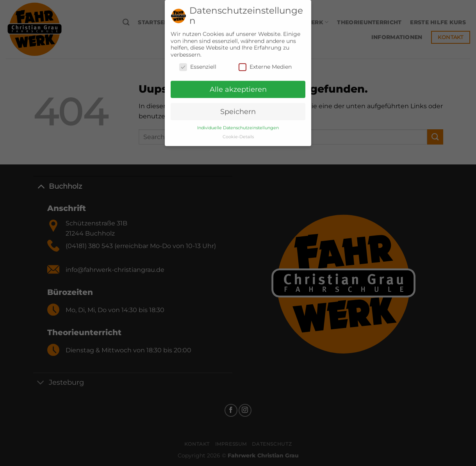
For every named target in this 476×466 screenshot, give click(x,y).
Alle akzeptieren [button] (238, 86)
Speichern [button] (238, 108)
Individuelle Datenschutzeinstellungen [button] (238, 124)
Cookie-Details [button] (238, 133)
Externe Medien (265, 63)
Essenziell (198, 63)
